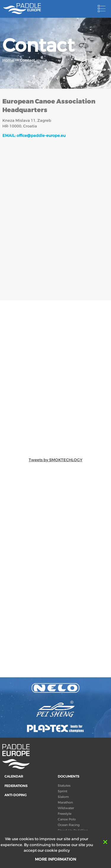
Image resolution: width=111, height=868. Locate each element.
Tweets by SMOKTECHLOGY (55, 460)
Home (8, 60)
